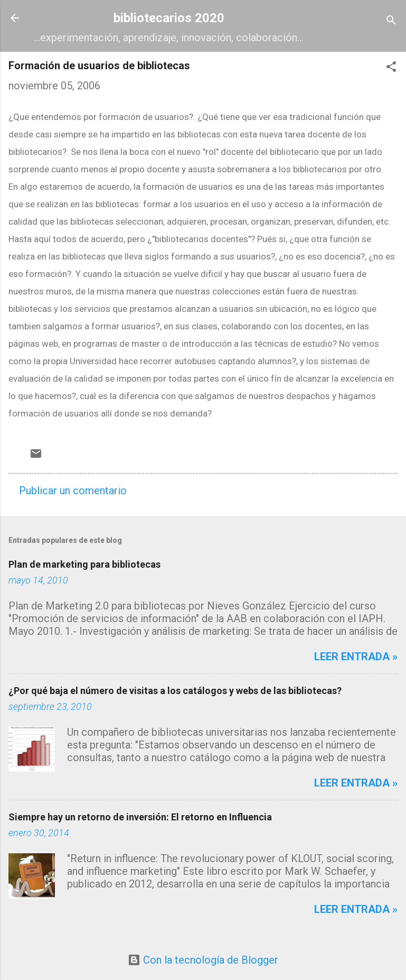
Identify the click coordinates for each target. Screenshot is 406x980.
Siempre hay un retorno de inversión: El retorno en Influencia (140, 817)
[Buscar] (391, 21)
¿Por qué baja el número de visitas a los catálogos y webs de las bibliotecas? (175, 691)
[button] (391, 68)
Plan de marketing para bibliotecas (84, 564)
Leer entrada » (356, 657)
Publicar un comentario (73, 491)
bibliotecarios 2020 (169, 18)
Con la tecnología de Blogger (203, 960)
